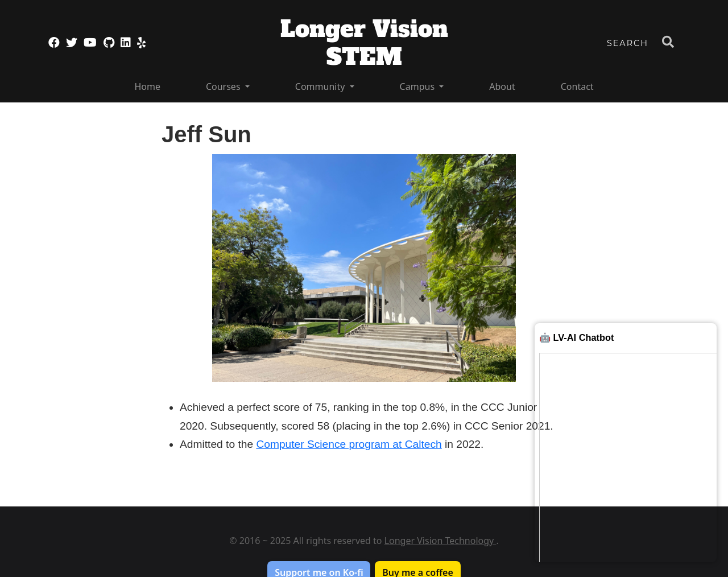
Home (147, 86)
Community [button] (321, 86)
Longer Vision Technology (440, 541)
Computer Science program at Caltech (349, 444)
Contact (577, 86)
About (502, 86)
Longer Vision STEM (364, 43)
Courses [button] (224, 86)
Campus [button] (419, 86)
